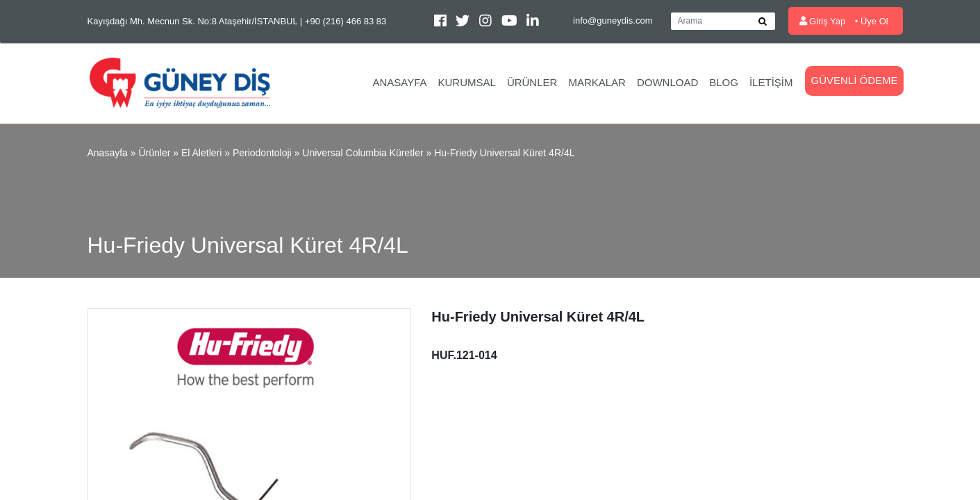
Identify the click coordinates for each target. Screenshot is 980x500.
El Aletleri (201, 153)
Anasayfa (399, 82)
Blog (724, 82)
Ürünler (532, 82)
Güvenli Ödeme (854, 80)
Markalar (597, 82)
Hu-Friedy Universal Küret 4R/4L (504, 153)
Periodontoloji (262, 153)
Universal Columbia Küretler (363, 153)
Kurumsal (467, 82)
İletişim (771, 82)
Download (667, 82)
